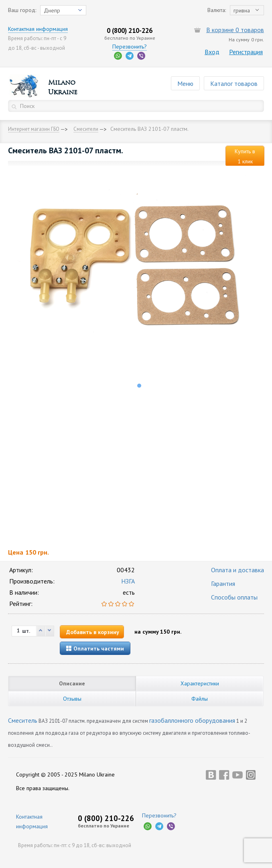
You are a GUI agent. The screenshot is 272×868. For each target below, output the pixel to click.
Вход (212, 52)
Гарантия (223, 583)
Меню (185, 83)
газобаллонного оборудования (192, 720)
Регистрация (246, 52)
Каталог (234, 83)
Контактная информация (38, 29)
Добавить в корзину (93, 632)
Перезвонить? (130, 47)
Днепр (52, 10)
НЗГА (128, 581)
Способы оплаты (234, 597)
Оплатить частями (95, 648)
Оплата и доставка (237, 570)
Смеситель (23, 720)
